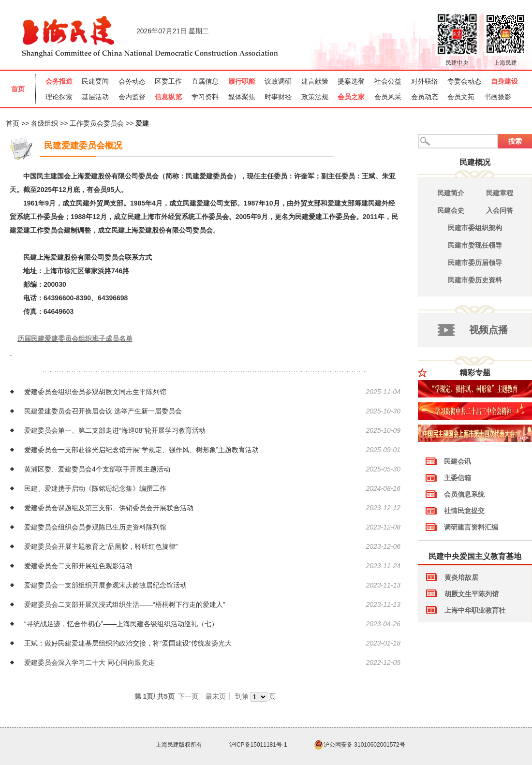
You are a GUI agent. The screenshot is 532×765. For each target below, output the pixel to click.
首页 (13, 123)
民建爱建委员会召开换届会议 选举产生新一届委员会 (103, 411)
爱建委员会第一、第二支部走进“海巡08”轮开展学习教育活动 (115, 430)
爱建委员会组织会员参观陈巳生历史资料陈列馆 (95, 527)
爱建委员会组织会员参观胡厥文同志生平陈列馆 (95, 392)
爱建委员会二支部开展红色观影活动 (78, 566)
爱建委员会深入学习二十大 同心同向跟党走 (89, 662)
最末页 (216, 696)
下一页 (188, 696)
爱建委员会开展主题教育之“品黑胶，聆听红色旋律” (101, 546)
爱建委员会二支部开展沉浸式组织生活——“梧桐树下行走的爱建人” (125, 604)
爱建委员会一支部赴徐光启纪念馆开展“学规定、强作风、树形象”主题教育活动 (141, 450)
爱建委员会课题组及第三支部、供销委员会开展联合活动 (109, 508)
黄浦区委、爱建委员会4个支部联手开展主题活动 (97, 469)
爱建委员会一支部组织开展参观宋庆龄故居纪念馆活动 (105, 585)
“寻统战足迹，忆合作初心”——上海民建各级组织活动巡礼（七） (121, 624)
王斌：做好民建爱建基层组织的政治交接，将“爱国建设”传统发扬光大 (128, 643)
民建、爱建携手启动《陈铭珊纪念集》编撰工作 (95, 488)
